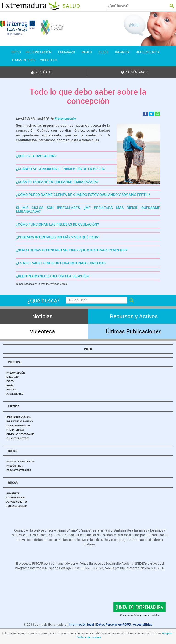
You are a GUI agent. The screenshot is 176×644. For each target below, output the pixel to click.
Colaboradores (16, 497)
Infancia (11, 390)
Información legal (81, 624)
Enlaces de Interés (18, 438)
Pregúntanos (15, 466)
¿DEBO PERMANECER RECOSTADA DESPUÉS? (53, 276)
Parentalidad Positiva (20, 421)
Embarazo (12, 377)
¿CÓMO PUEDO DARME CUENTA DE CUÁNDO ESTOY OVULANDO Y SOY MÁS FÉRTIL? (83, 195)
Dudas (12, 451)
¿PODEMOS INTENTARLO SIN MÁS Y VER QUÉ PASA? (58, 237)
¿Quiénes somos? (17, 506)
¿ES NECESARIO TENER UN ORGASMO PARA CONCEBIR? (61, 263)
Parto (10, 381)
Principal (15, 362)
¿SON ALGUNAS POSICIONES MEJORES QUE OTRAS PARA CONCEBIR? (72, 250)
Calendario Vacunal (18, 417)
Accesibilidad (143, 624)
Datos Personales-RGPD (114, 624)
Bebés (10, 385)
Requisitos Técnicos (19, 470)
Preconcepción (65, 118)
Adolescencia (15, 394)
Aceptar (167, 633)
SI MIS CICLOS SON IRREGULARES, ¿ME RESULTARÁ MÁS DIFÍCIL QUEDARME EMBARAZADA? (88, 210)
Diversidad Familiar (18, 425)
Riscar (13, 483)
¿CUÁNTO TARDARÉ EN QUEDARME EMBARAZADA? (57, 182)
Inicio (88, 349)
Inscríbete (13, 493)
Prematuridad (15, 430)
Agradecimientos (17, 502)
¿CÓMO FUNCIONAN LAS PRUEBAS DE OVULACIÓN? (57, 224)
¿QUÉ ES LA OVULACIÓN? (36, 156)
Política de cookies (89, 637)
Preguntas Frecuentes (20, 462)
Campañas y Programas (20, 434)
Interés (14, 406)
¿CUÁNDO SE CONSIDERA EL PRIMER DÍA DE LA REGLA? (61, 169)
